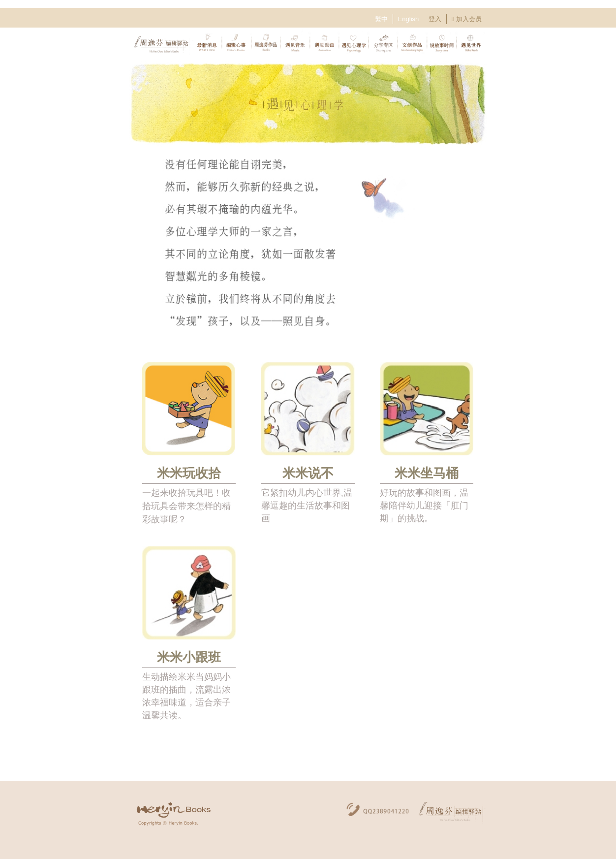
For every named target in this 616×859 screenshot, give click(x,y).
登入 (435, 19)
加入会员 (469, 19)
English (409, 19)
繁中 (381, 19)
